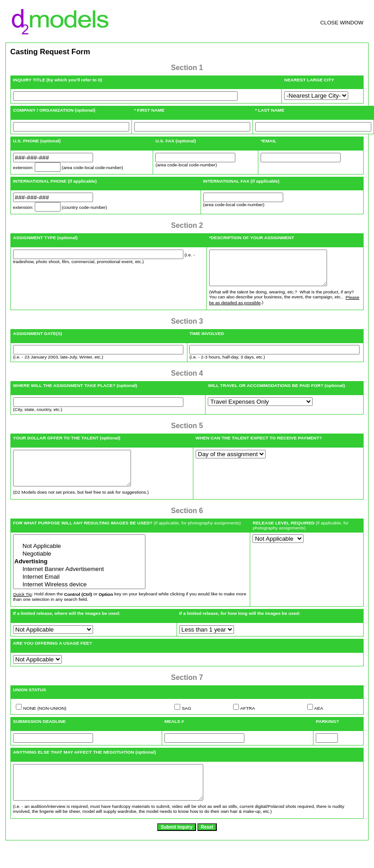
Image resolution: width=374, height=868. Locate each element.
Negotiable (79, 568)
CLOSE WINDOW (342, 23)
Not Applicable (79, 560)
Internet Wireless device (79, 598)
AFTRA (248, 722)
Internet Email (79, 591)
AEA (319, 722)
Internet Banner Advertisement (79, 583)
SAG (186, 722)
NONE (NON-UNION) (45, 722)
